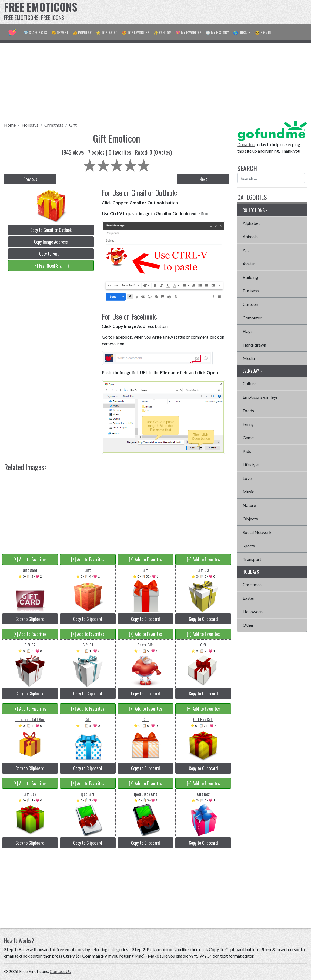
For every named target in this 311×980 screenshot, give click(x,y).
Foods (248, 410)
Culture (250, 383)
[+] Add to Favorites (30, 559)
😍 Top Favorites (136, 32)
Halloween (253, 611)
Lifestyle (251, 465)
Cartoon (250, 304)
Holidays (30, 125)
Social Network (257, 532)
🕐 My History (217, 32)
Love (247, 478)
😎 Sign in (263, 32)
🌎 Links (240, 32)
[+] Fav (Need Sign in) (51, 266)
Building (250, 277)
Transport (252, 559)
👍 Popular (82, 32)
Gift (73, 125)
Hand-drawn (254, 345)
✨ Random (162, 32)
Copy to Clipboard (30, 619)
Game (248, 438)
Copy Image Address (51, 242)
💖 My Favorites (188, 32)
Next (203, 179)
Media (249, 358)
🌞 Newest (60, 32)
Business (251, 291)
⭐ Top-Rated (107, 32)
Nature (249, 505)
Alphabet (251, 223)
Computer (252, 318)
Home (10, 125)
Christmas (54, 125)
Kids (247, 451)
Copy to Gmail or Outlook (51, 230)
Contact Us (60, 971)
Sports (249, 546)
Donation (246, 144)
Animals (250, 237)
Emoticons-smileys (260, 397)
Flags (248, 331)
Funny (248, 424)
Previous (30, 179)
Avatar (249, 264)
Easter (249, 598)
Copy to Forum (51, 254)
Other (248, 625)
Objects (250, 519)
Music (248, 492)
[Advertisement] (209, 12)
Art (246, 250)
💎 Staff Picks (35, 32)
